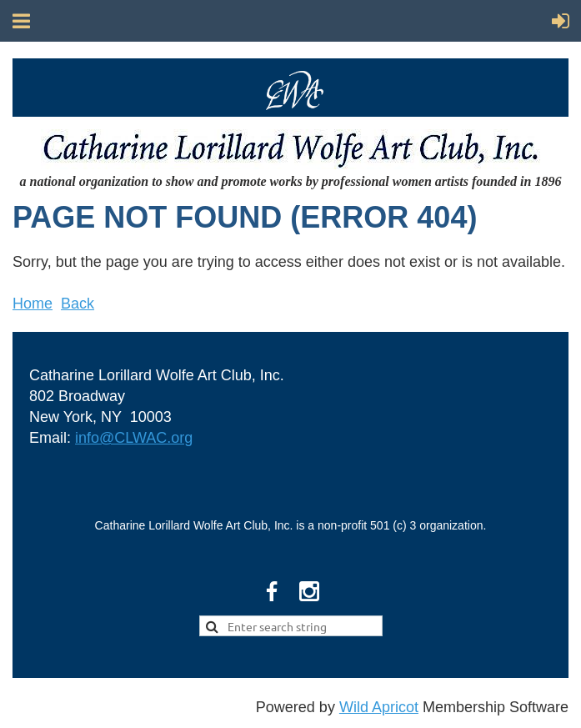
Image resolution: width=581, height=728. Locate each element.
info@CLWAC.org (134, 438)
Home (33, 304)
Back (78, 304)
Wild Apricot (379, 707)
